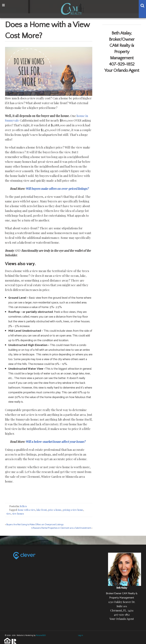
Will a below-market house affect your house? (56, 442)
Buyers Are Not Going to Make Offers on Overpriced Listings (35, 525)
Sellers (23, 506)
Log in (81, 635)
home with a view (26, 510)
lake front (42, 510)
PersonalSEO (41, 635)
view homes (18, 514)
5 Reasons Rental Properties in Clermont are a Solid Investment (61, 528)
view (8, 514)
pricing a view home (73, 510)
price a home (55, 510)
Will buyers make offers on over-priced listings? (57, 189)
